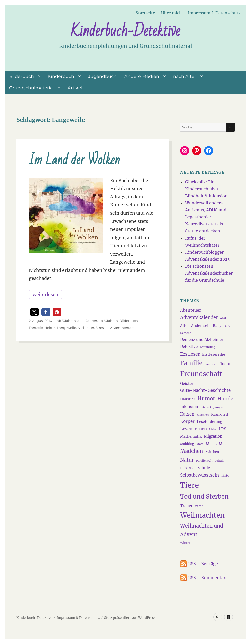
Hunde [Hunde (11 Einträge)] (225, 399)
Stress (100, 328)
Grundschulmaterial (31, 88)
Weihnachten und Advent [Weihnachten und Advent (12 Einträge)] (202, 530)
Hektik (50, 328)
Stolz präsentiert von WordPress (130, 618)
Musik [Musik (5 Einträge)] (211, 444)
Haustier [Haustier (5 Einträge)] (188, 399)
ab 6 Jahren (108, 321)
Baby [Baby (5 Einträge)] (217, 326)
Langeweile (67, 328)
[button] (34, 312)
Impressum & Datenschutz (214, 13)
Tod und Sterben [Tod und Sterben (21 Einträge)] (204, 497)
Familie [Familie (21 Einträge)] (191, 363)
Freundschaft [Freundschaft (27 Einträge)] (201, 374)
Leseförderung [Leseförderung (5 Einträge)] (210, 422)
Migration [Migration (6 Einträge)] (213, 436)
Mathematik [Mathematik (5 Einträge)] (191, 436)
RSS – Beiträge (199, 564)
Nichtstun (86, 328)
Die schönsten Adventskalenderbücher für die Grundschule (209, 273)
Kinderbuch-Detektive (125, 31)
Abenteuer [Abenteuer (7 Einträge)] (190, 310)
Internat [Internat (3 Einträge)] (206, 407)
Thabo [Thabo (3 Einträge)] (225, 476)
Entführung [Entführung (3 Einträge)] (207, 347)
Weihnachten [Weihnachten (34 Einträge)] (202, 515)
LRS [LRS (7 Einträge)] (223, 429)
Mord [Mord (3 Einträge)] (200, 444)
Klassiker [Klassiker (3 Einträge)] (203, 415)
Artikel (75, 88)
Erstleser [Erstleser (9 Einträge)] (190, 354)
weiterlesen (47, 294)
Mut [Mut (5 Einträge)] (223, 444)
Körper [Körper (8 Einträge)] (187, 421)
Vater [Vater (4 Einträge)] (199, 506)
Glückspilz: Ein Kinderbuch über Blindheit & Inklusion (206, 189)
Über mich (172, 13)
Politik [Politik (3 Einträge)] (219, 461)
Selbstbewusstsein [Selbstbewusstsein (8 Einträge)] (199, 475)
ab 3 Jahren (66, 321)
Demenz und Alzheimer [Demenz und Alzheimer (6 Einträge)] (202, 340)
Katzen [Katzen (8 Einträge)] (187, 414)
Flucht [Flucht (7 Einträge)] (225, 364)
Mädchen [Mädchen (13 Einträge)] (192, 451)
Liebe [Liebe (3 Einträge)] (213, 429)
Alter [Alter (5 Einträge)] (184, 326)
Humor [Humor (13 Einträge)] (206, 399)
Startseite (145, 13)
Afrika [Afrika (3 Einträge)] (224, 318)
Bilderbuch (21, 76)
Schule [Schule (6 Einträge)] (204, 468)
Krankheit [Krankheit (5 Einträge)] (220, 414)
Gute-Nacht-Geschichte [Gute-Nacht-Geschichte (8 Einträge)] (205, 390)
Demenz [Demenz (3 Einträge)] (186, 333)
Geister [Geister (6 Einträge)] (187, 384)
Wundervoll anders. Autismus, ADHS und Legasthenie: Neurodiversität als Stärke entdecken (206, 217)
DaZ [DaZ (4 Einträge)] (227, 326)
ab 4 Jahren (87, 321)
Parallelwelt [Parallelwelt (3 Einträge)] (204, 461)
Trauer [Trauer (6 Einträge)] (186, 506)
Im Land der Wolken (74, 160)
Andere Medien (142, 76)
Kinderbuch (61, 76)
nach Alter (185, 76)
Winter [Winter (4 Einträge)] (185, 543)
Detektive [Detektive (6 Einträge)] (189, 347)
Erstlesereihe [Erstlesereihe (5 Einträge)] (214, 354)
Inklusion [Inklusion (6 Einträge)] (189, 407)
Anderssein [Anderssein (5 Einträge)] (201, 326)
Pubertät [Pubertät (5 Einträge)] (188, 468)
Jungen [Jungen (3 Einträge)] (218, 407)
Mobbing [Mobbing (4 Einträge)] (187, 444)
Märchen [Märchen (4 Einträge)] (212, 452)
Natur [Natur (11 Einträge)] (187, 460)
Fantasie (36, 328)
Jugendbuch (102, 76)
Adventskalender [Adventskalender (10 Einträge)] (199, 317)
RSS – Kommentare (204, 578)
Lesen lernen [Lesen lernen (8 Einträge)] (193, 429)
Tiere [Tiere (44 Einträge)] (189, 485)
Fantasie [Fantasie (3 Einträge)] (210, 364)
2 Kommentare (122, 328)
